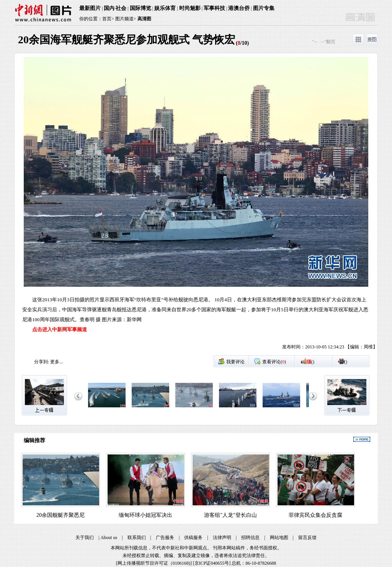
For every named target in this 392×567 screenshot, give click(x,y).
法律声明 (222, 538)
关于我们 (85, 538)
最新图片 (90, 8)
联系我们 (137, 538)
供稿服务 (193, 538)
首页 (107, 19)
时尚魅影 (190, 8)
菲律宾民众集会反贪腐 (315, 515)
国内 (109, 8)
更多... (56, 362)
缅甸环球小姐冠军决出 (145, 515)
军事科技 (214, 8)
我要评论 (235, 362)
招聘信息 (250, 538)
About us (109, 538)
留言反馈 (307, 538)
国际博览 (140, 8)
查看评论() (274, 362)
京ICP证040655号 (212, 563)
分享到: (42, 362)
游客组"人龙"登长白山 (230, 515)
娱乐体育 (165, 8)
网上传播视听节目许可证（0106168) (154, 563)
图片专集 (264, 8)
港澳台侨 (239, 8)
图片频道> (126, 19)
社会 (121, 8)
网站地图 (279, 538)
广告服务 (165, 538)
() (310, 362)
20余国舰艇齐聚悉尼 (60, 515)
